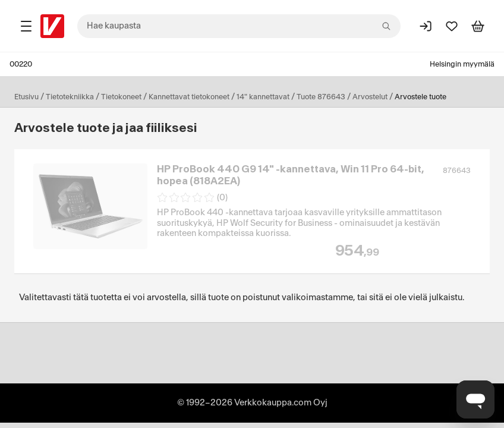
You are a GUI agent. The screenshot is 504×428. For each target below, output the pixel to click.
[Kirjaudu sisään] (426, 26)
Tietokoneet (121, 97)
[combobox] (239, 26)
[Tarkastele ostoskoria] (478, 26)
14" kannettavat (263, 97)
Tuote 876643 (321, 97)
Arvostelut (370, 97)
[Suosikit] (452, 26)
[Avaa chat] (475, 399)
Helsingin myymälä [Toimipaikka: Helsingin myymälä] (462, 64)
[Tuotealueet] (26, 26)
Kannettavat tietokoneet (189, 97)
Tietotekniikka (70, 97)
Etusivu (26, 97)
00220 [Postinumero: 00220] (21, 64)
